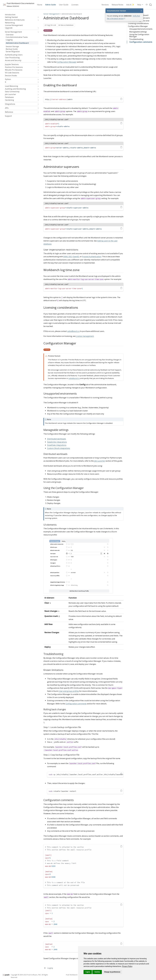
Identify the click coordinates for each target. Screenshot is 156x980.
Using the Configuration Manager (139, 35)
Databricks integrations (57, 442)
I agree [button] (88, 972)
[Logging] (48, 968)
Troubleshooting (136, 39)
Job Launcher (100, 461)
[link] (127, 966)
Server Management (51, 14)
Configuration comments (141, 42)
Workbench (48, 30)
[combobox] (151, 5)
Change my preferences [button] (112, 972)
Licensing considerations (138, 23)
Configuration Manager (138, 26)
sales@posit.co (73, 331)
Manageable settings (138, 32)
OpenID (76, 257)
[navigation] (21, 17)
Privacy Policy (127, 966)
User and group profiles (69, 691)
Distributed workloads (57, 439)
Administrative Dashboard (72, 14)
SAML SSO (67, 257)
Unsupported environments (141, 29)
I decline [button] (97, 972)
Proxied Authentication (92, 257)
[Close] (141, 11)
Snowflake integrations (57, 445)
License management (85, 336)
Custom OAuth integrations (59, 448)
